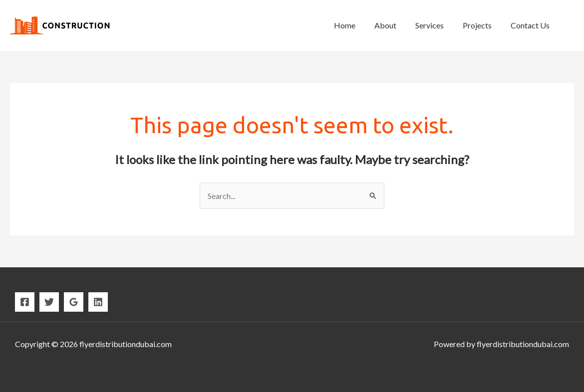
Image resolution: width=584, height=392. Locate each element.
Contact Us (532, 25)
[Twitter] (49, 302)
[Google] (74, 302)
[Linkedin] (98, 302)
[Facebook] (25, 302)
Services (437, 25)
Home (358, 25)
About (396, 25)
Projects (482, 25)
